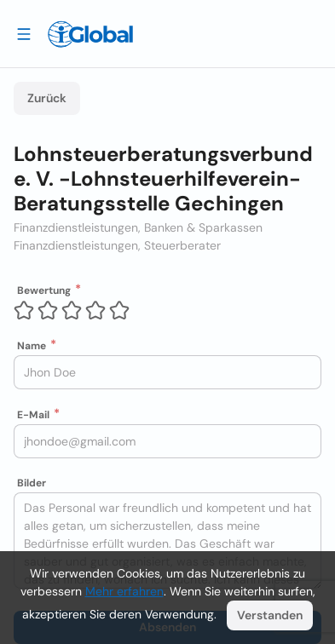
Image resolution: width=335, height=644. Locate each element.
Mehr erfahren (124, 591)
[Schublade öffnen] (24, 33)
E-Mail (33, 415)
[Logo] (90, 34)
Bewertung (44, 290)
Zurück (47, 98)
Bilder (32, 483)
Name (32, 346)
